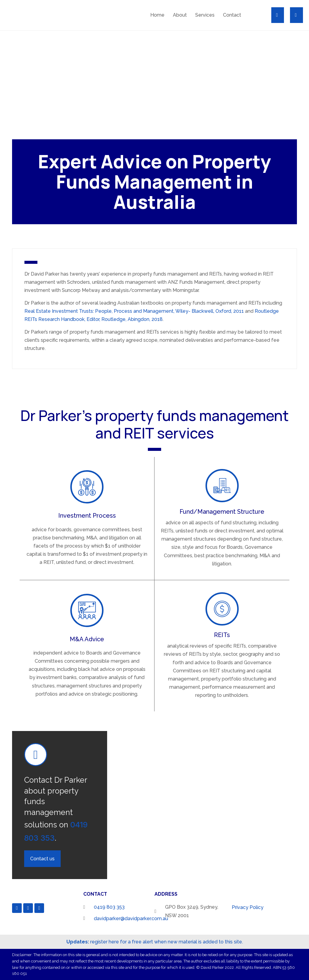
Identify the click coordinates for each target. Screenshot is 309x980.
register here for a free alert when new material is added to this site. (155, 942)
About (180, 15)
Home (157, 15)
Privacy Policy (248, 907)
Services (205, 15)
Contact (232, 15)
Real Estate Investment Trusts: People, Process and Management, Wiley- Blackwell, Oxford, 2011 (134, 311)
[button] (274, 15)
